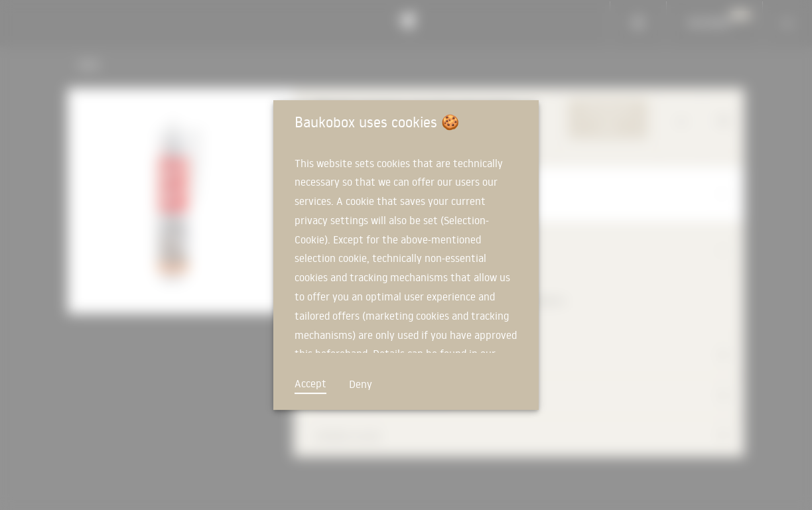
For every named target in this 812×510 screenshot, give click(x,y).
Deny (361, 384)
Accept (310, 383)
